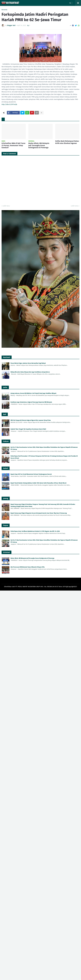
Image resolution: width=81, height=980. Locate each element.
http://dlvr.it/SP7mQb (9, 104)
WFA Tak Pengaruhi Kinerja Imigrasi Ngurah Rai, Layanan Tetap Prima (31, 420)
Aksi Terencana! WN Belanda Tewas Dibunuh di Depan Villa (28, 567)
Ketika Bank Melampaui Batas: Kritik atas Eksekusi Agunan (67, 142)
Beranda (4, 10)
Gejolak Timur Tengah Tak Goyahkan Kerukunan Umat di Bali (28, 429)
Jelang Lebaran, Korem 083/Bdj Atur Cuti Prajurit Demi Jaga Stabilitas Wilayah (33, 393)
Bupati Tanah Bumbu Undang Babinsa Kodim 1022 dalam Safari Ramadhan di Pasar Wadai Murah (38, 483)
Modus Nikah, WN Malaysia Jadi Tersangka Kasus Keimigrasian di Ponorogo (39, 145)
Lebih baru (6, 206)
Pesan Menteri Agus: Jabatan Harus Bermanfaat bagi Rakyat (28, 363)
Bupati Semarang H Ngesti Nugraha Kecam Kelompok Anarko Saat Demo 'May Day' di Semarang (39, 513)
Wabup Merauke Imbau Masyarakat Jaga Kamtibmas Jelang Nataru (30, 372)
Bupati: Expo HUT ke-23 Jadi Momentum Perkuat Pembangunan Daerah (31, 474)
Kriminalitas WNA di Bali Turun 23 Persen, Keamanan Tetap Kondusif (13, 145)
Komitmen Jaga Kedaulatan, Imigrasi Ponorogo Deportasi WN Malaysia (31, 402)
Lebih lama (75, 206)
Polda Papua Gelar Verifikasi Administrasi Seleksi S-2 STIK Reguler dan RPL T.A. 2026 (35, 531)
